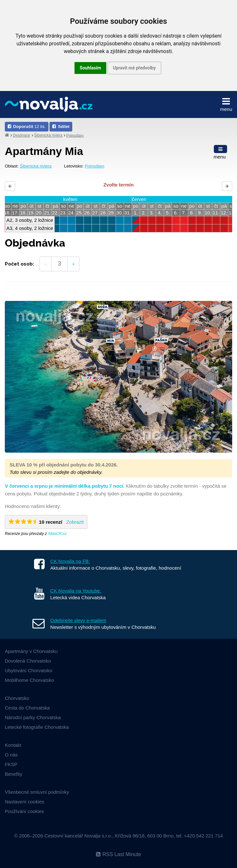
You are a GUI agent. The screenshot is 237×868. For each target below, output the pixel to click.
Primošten (75, 135)
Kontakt (13, 745)
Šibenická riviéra (48, 135)
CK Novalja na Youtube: (76, 591)
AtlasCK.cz (57, 534)
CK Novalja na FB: (70, 561)
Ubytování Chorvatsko (29, 670)
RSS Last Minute (119, 854)
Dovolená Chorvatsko (28, 661)
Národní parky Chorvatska (33, 717)
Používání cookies (24, 811)
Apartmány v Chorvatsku (31, 651)
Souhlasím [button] (90, 68)
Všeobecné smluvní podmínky (37, 792)
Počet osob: (19, 264)
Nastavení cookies (25, 802)
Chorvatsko (17, 698)
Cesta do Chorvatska (27, 708)
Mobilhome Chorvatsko (29, 680)
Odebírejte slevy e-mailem (78, 620)
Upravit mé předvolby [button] (134, 68)
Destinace (21, 135)
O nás (11, 755)
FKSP (11, 764)
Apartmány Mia (44, 151)
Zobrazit (75, 522)
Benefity (13, 774)
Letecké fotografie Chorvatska (37, 727)
